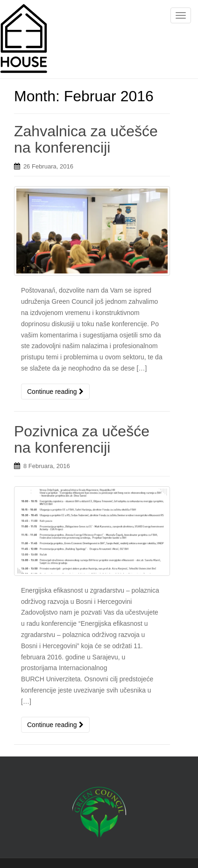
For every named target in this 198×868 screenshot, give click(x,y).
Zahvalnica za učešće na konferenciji (86, 139)
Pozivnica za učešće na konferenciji (82, 439)
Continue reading (55, 392)
